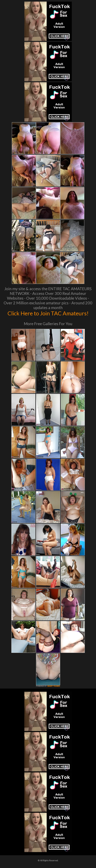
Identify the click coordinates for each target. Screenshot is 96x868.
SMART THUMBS (54, 686)
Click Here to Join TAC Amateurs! (48, 313)
